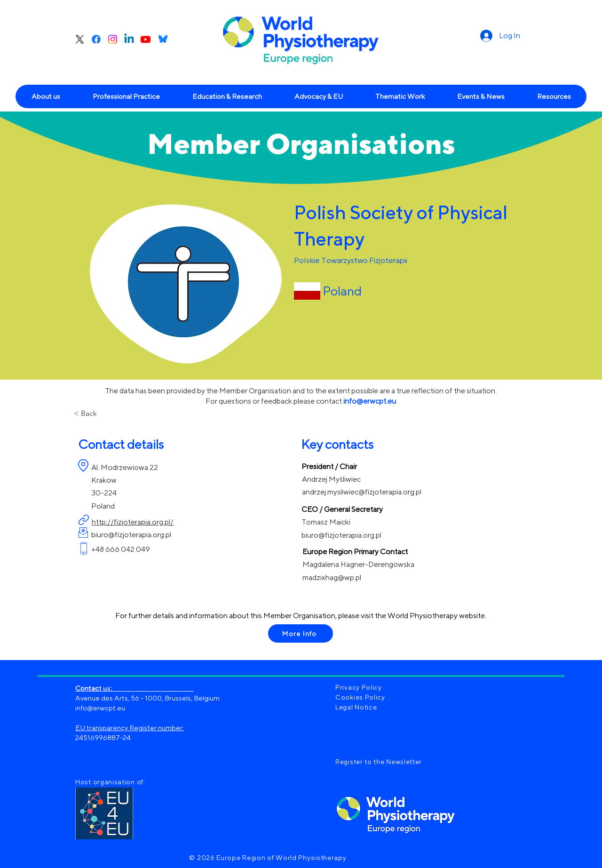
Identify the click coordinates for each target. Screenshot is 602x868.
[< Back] (105, 414)
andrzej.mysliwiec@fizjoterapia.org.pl (362, 492)
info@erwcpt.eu (100, 708)
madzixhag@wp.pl (332, 577)
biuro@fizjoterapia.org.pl (131, 535)
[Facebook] (96, 39)
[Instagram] (113, 39)
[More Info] (301, 633)
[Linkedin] (129, 39)
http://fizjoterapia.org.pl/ (133, 522)
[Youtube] (146, 39)
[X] (80, 39)
